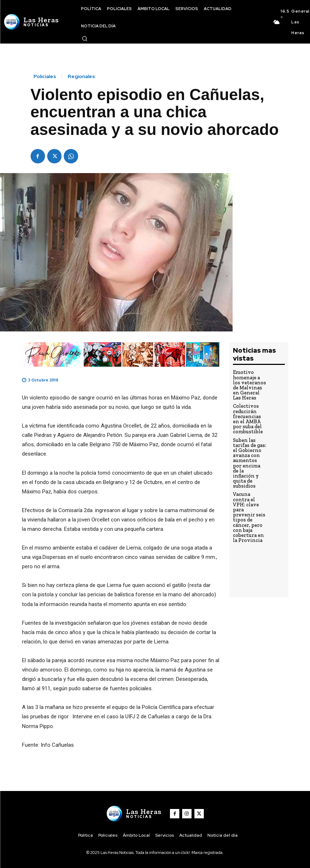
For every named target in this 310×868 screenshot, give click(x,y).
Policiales (45, 76)
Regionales (81, 76)
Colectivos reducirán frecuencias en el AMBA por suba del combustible (248, 415)
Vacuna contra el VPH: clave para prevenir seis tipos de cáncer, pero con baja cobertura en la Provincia (249, 497)
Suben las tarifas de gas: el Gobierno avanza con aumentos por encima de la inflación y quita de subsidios (248, 454)
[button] (85, 39)
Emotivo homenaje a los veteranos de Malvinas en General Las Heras (249, 384)
